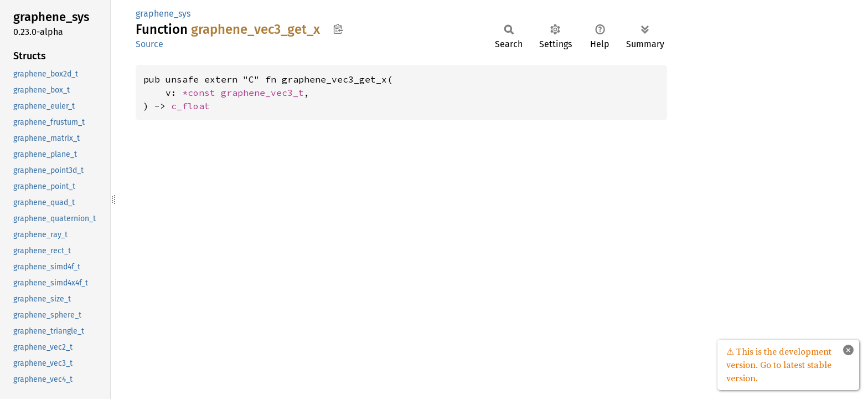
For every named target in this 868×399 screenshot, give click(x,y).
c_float (190, 106)
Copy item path (338, 29)
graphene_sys (163, 14)
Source (149, 44)
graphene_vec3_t (262, 93)
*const (201, 93)
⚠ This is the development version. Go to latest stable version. (779, 365)
